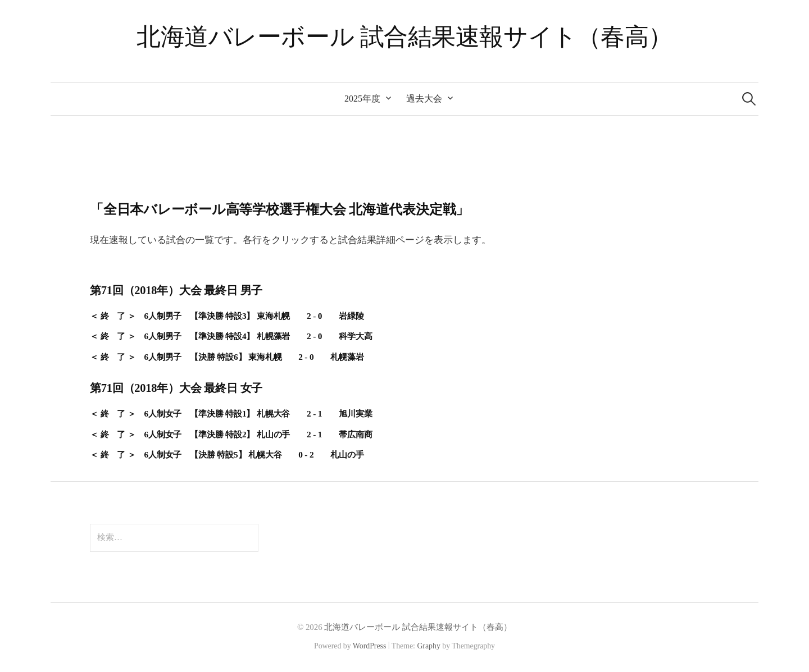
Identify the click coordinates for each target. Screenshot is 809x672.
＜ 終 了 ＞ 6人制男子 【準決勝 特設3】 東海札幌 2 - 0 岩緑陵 (227, 316)
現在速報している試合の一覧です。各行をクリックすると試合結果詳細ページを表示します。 (290, 240)
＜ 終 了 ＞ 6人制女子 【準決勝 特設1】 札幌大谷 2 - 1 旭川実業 (231, 413)
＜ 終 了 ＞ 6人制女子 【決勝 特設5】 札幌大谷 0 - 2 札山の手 (227, 454)
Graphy (428, 646)
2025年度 (362, 99)
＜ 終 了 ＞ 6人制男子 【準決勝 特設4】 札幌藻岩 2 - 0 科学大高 (231, 336)
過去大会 (424, 99)
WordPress (370, 646)
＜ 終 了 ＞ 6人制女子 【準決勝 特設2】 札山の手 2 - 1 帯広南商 (231, 434)
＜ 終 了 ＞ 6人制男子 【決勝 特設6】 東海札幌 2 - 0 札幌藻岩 (227, 357)
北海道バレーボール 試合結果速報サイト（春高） (404, 37)
